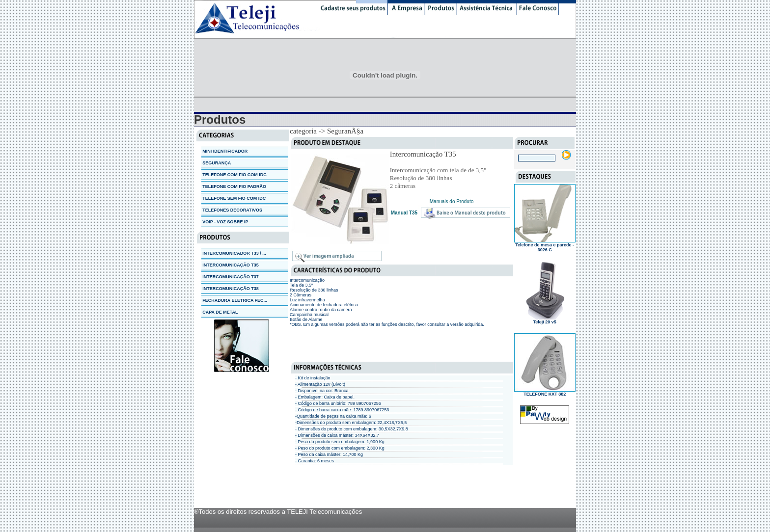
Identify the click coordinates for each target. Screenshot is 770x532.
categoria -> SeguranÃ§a (327, 131)
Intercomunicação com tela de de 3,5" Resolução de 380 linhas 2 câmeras (438, 178)
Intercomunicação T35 (423, 154)
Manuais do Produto (452, 201)
